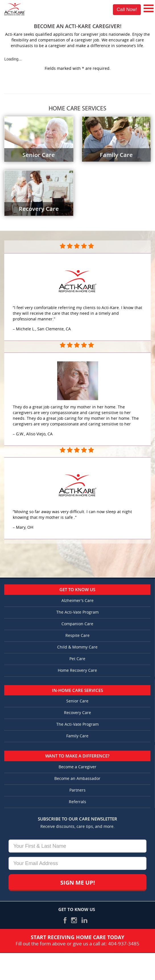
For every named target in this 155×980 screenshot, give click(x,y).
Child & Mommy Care (77, 647)
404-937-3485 (124, 944)
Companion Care (77, 624)
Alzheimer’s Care (77, 601)
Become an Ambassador (77, 779)
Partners (77, 790)
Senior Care (77, 701)
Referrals (77, 802)
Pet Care (77, 659)
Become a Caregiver (77, 767)
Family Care (77, 736)
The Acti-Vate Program (77, 612)
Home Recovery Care (77, 671)
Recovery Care (77, 713)
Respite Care (77, 636)
